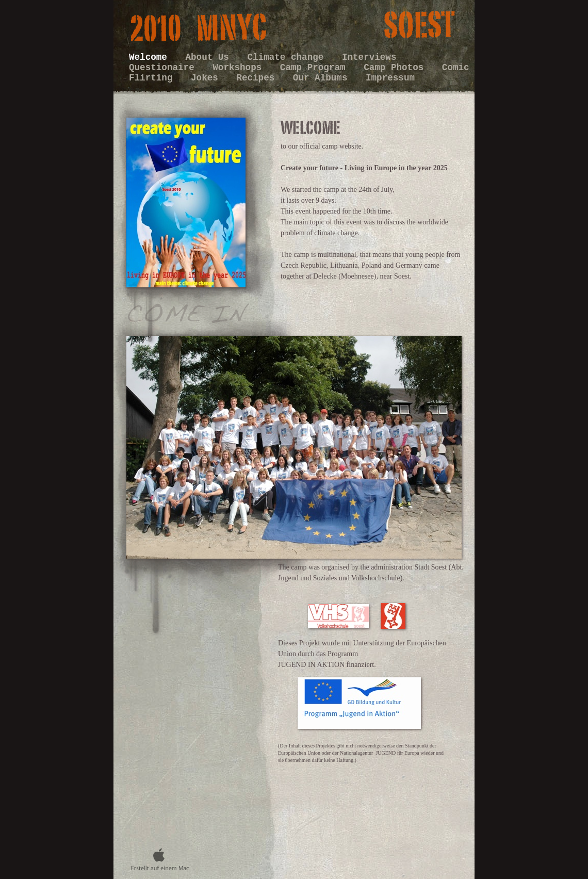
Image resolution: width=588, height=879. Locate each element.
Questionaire (164, 68)
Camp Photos (396, 68)
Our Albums (323, 78)
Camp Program (315, 68)
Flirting (153, 78)
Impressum (390, 78)
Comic (456, 68)
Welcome (151, 57)
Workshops (240, 68)
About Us (210, 57)
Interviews (369, 57)
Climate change (288, 57)
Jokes (207, 78)
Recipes (258, 78)
